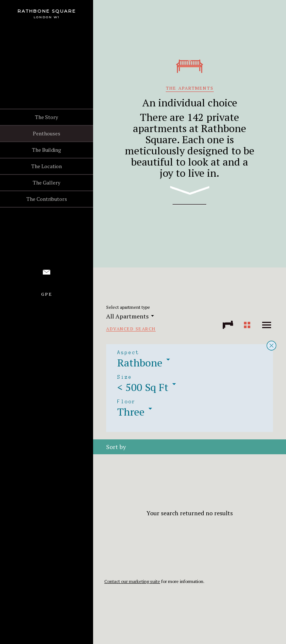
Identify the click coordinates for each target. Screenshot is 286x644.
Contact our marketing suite (132, 581)
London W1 (47, 17)
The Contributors (47, 199)
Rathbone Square (47, 11)
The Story (47, 117)
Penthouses (47, 133)
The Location (47, 166)
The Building (47, 150)
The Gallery (47, 182)
